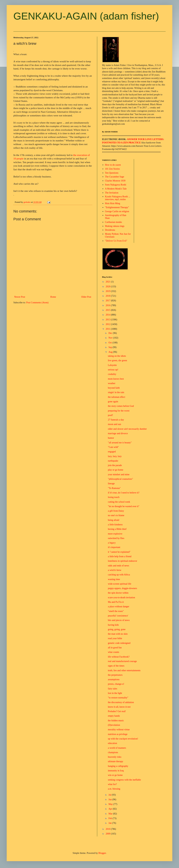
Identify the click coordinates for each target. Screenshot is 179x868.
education (112, 743)
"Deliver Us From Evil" (116, 241)
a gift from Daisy (116, 511)
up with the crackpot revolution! (123, 739)
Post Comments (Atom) (37, 303)
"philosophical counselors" (120, 479)
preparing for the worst (119, 411)
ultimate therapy (116, 761)
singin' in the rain (116, 392)
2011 (108, 329)
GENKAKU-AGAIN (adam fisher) (86, 16)
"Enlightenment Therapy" (117, 207)
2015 (108, 310)
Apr (110, 809)
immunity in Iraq (116, 771)
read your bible (115, 638)
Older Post (86, 297)
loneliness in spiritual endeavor (123, 561)
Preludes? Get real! (117, 711)
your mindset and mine (119, 474)
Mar (111, 814)
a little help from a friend (120, 556)
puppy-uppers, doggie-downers (122, 588)
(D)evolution (114, 725)
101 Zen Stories (113, 169)
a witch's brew (115, 570)
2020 (108, 287)
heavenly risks (115, 757)
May (111, 804)
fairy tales (113, 689)
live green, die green (117, 360)
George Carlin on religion (117, 211)
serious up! (113, 370)
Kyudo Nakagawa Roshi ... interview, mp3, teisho (118, 198)
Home (53, 297)
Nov (111, 338)
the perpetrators (115, 675)
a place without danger (119, 607)
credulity (112, 374)
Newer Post (20, 297)
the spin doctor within (118, 593)
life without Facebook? (119, 657)
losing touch (114, 497)
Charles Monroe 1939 (115, 181)
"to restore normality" (118, 698)
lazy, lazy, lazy (115, 456)
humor (111, 438)
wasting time (114, 579)
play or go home (116, 470)
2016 (108, 305)
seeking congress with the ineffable (124, 780)
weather (112, 383)
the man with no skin (118, 634)
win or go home (115, 775)
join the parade (115, 465)
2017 (108, 301)
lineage (111, 483)
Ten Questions (112, 173)
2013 (108, 320)
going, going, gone (117, 629)
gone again (113, 402)
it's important (114, 547)
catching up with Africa (119, 575)
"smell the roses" (116, 611)
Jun (110, 799)
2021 (108, 282)
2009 (108, 834)
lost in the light (115, 693)
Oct (110, 343)
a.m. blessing (114, 789)
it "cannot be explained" (119, 552)
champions (113, 752)
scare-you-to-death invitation (121, 598)
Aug (111, 352)
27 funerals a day (116, 420)
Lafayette (112, 365)
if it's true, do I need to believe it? (124, 493)
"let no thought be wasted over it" (124, 506)
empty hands (114, 716)
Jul (110, 795)
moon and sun (115, 424)
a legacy (112, 543)
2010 (108, 829)
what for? (112, 784)
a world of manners (117, 748)
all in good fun (115, 648)
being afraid (114, 520)
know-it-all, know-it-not (119, 707)
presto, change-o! (116, 684)
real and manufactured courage (122, 661)
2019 (108, 291)
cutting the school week (119, 502)
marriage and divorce (118, 433)
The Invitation (112, 193)
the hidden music (116, 721)
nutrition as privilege (118, 734)
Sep (110, 347)
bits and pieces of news (119, 620)
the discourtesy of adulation (121, 702)
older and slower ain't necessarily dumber (127, 429)
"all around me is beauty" (120, 443)
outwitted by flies (116, 538)
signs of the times (116, 666)
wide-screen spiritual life (120, 584)
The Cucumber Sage (115, 177)
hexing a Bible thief (117, 529)
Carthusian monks (114, 222)
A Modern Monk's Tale (116, 189)
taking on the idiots (117, 356)
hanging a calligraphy (118, 766)
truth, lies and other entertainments (124, 670)
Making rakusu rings (115, 226)
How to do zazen (113, 165)
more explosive (115, 534)
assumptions (114, 679)
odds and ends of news (119, 566)
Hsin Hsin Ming (113, 203)
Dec (111, 333)
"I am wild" (113, 447)
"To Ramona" (114, 488)
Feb (110, 818)
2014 (108, 315)
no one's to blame (116, 515)
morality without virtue (119, 730)
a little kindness (115, 525)
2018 (108, 296)
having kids (113, 625)
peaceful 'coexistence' (118, 616)
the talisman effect (117, 397)
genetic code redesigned (119, 643)
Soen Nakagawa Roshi (116, 185)
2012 (108, 324)
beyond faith (114, 388)
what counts (114, 652)
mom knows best (116, 379)
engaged (112, 452)
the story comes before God (121, 406)
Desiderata (110, 230)
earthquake (113, 461)
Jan (110, 823)
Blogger (102, 853)
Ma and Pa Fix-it (116, 602)
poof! (110, 415)
